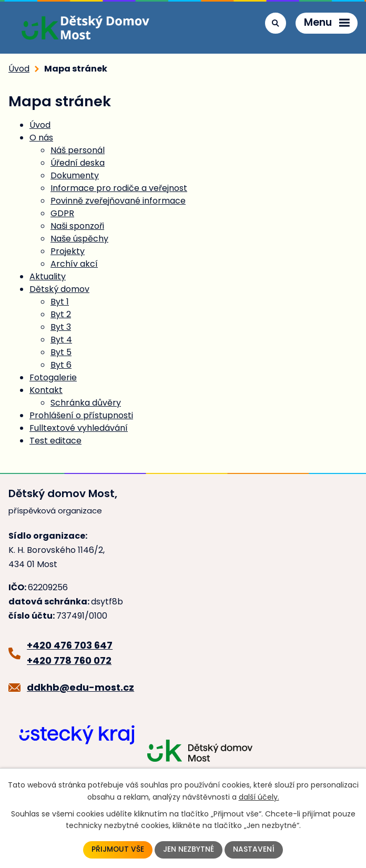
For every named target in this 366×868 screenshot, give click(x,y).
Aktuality (48, 276)
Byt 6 (61, 365)
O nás (41, 138)
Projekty (68, 251)
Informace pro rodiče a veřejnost (119, 188)
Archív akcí (74, 264)
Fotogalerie (53, 377)
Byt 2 (61, 314)
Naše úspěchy (79, 239)
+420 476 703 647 (70, 645)
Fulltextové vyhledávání (79, 428)
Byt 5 (61, 352)
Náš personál (78, 150)
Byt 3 (61, 327)
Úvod (19, 69)
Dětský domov (59, 289)
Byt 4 (61, 340)
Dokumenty (75, 175)
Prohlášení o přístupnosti (81, 415)
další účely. (259, 796)
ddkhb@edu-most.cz (80, 687)
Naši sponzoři (77, 226)
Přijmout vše (118, 850)
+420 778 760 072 (69, 660)
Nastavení (254, 850)
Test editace (55, 441)
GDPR (62, 213)
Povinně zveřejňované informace (118, 201)
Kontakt (46, 390)
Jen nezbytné (189, 850)
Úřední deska (78, 163)
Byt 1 (60, 302)
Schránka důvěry (86, 403)
